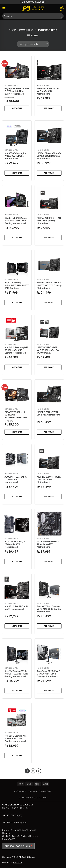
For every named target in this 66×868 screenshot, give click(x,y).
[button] (4, 8)
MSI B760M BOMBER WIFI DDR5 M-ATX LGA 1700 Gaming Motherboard (48, 350)
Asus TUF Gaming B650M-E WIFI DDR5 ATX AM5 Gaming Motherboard (17, 285)
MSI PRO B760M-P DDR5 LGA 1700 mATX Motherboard (49, 479)
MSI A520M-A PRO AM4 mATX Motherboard (16, 608)
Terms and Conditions (39, 791)
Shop (12, 30)
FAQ (24, 791)
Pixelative (17, 862)
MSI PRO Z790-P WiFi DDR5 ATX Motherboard (48, 413)
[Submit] (60, 16)
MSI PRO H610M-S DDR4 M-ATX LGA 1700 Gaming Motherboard (49, 285)
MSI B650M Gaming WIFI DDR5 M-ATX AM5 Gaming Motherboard (17, 350)
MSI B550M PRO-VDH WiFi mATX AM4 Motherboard (48, 91)
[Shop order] (33, 44)
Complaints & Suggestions (33, 798)
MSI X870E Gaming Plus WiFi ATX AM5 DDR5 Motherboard (16, 156)
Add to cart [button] (17, 108)
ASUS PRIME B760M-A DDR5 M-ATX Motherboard (16, 479)
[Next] (39, 771)
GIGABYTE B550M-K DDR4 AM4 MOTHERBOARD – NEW (16, 415)
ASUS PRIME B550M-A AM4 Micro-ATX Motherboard (48, 544)
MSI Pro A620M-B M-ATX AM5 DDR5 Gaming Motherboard (49, 221)
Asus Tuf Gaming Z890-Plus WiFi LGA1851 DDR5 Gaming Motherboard (16, 674)
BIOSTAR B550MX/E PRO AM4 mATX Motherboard (15, 544)
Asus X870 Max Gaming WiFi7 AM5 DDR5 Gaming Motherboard (49, 609)
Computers (26, 30)
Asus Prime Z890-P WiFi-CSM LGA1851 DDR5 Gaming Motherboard (49, 674)
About (18, 791)
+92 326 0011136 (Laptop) (15, 822)
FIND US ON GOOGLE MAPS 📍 (18, 846)
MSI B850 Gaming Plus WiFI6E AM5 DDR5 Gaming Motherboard (16, 738)
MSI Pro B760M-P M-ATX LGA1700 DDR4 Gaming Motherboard (49, 156)
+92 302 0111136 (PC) (12, 815)
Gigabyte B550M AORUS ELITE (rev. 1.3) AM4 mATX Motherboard (17, 91)
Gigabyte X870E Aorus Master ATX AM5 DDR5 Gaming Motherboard (16, 221)
